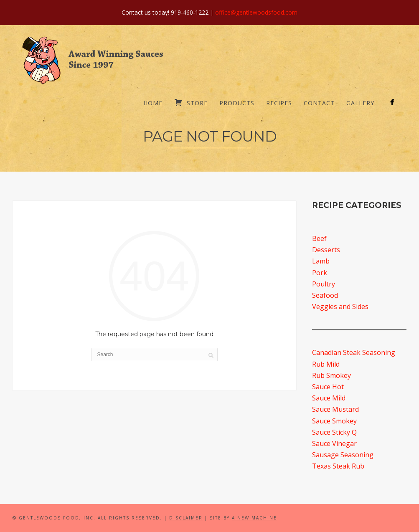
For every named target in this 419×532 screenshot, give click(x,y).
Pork (320, 273)
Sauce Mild (329, 398)
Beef (319, 238)
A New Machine (254, 518)
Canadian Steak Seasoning (354, 352)
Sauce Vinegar (334, 443)
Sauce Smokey (334, 421)
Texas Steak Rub (338, 466)
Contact (319, 103)
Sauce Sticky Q (334, 432)
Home (153, 103)
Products (237, 103)
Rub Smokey (331, 375)
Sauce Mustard (335, 409)
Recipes (279, 103)
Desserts (326, 250)
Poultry (324, 284)
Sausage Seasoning (343, 455)
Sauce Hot (328, 387)
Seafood (325, 295)
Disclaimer (186, 518)
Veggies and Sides (340, 307)
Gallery (360, 103)
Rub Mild (326, 364)
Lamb (321, 261)
